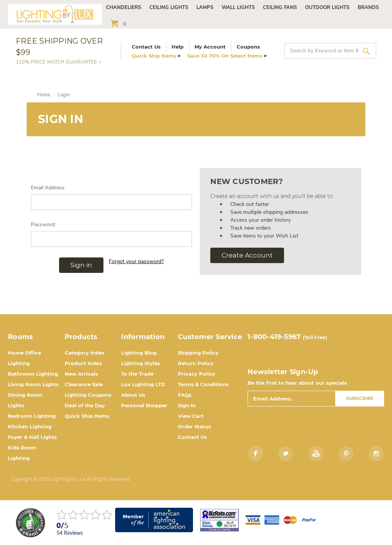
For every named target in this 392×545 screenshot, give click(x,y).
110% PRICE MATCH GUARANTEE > (59, 62)
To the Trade (137, 374)
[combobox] (330, 51)
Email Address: (48, 188)
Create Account (247, 255)
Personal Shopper (144, 405)
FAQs (185, 395)
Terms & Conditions (203, 384)
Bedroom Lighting (32, 416)
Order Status (194, 426)
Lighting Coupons (88, 395)
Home (44, 95)
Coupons (248, 47)
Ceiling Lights (169, 8)
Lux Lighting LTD (143, 384)
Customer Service (210, 337)
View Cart (191, 416)
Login (64, 95)
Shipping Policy (198, 353)
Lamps (205, 8)
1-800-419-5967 (274, 337)
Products (81, 337)
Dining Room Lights (25, 400)
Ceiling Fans (280, 8)
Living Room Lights (33, 384)
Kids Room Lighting (22, 453)
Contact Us (146, 47)
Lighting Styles (141, 363)
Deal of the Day (85, 405)
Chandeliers (124, 8)
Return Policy (196, 363)
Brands (368, 8)
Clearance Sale (84, 384)
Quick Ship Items (156, 56)
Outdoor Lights (327, 8)
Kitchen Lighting (30, 426)
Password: (43, 225)
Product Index (83, 363)
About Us (133, 395)
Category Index (85, 353)
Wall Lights (238, 8)
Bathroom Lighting (33, 374)
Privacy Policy (197, 374)
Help (178, 47)
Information (143, 337)
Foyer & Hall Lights (32, 437)
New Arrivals (81, 374)
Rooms (21, 337)
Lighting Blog (139, 353)
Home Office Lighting (24, 358)
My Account (210, 47)
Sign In (187, 405)
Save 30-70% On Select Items (227, 56)
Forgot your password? (136, 261)
